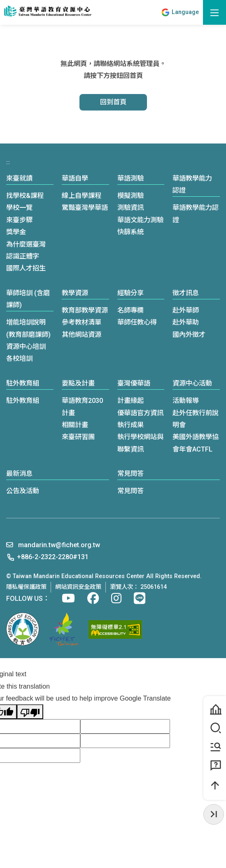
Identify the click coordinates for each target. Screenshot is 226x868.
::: (153, 12)
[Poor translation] (30, 712)
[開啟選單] (214, 12)
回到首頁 (113, 102)
